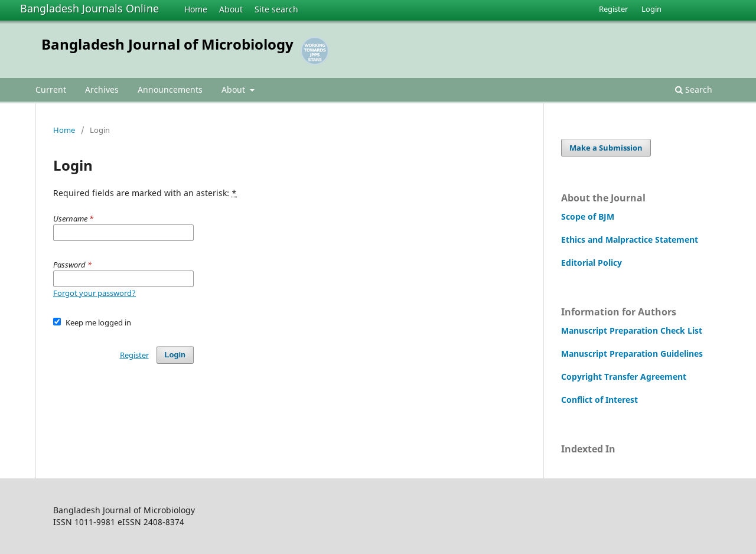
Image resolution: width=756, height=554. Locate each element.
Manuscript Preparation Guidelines (632, 353)
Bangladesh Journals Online (89, 8)
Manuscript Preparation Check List (632, 330)
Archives (102, 89)
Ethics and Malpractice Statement (630, 239)
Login (651, 9)
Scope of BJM (588, 216)
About (231, 9)
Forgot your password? (94, 293)
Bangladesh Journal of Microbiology (167, 44)
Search (694, 89)
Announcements (170, 89)
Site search (276, 9)
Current (51, 89)
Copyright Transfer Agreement (624, 377)
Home (196, 9)
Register (613, 9)
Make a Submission (606, 148)
